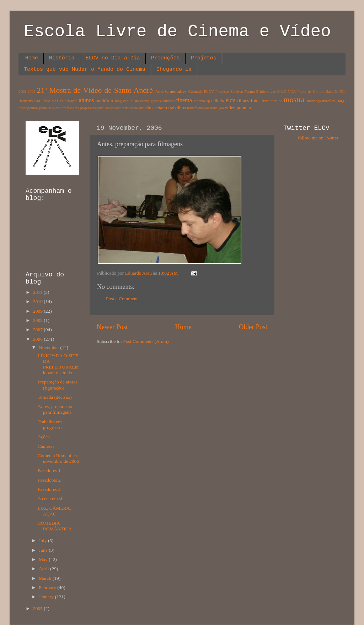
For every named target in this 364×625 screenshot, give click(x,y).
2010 (38, 301)
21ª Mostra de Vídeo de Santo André (95, 90)
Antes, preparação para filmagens (55, 409)
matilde (276, 101)
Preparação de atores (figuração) (58, 385)
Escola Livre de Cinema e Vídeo (177, 32)
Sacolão (332, 91)
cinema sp (202, 101)
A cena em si (50, 499)
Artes (159, 91)
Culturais (196, 91)
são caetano (156, 108)
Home (32, 58)
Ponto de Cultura (311, 91)
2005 (38, 608)
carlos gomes (150, 101)
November (49, 347)
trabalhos (177, 108)
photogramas (28, 108)
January (47, 597)
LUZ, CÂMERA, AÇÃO (54, 511)
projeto (85, 108)
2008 (22, 91)
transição (217, 108)
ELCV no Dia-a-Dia (113, 58)
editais (217, 100)
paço (341, 100)
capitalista (131, 101)
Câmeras (46, 446)
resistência (130, 108)
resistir (115, 108)
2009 (32, 91)
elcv (231, 100)
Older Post (253, 327)
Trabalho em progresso (50, 425)
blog (118, 101)
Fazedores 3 (49, 489)
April (44, 569)
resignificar (100, 108)
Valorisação (68, 101)
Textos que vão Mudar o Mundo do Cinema (85, 70)
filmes (243, 100)
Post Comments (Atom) (146, 341)
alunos (86, 100)
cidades (168, 101)
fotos (256, 100)
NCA (292, 91)
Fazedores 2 (49, 480)
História (62, 58)
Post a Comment (122, 299)
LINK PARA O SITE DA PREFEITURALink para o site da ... (58, 364)
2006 (38, 339)
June (44, 550)
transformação (198, 108)
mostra (294, 100)
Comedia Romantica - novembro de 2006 (59, 458)
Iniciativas (268, 91)
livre (266, 101)
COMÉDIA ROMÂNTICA (55, 526)
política (45, 108)
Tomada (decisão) (55, 397)
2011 (38, 292)
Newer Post (112, 327)
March (46, 578)
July (43, 541)
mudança (314, 101)
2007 (38, 330)
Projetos (204, 58)
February (48, 587)
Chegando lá (174, 70)
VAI (55, 101)
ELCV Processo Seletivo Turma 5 (231, 91)
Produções (165, 58)
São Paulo (42, 101)
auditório (105, 100)
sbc (141, 108)
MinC (282, 91)
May (44, 559)
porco (56, 108)
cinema (184, 100)
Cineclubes (176, 91)
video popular (238, 108)
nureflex (329, 101)
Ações (44, 437)
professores (70, 108)
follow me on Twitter (318, 138)
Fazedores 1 (49, 470)
